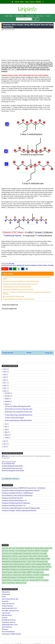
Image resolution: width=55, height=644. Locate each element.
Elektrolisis (38, 551)
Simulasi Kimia (30, 16)
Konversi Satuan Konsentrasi (16, 564)
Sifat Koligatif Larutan (38, 572)
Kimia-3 (35, 562)
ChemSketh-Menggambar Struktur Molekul (12, 466)
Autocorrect (12, 548)
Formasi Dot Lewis (7, 553)
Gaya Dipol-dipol (27, 553)
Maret (6, 432)
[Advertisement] (27, 46)
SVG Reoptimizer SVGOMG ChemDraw (11, 634)
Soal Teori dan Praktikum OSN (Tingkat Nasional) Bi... (18, 406)
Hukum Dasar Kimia (43, 556)
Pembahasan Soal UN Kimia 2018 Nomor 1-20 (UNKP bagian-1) (17, 493)
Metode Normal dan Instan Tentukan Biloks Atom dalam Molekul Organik (21, 281)
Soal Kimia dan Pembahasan (9, 577)
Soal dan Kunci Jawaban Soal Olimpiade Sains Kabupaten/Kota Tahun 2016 (21, 491)
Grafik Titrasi (15, 556)
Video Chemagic (6, 613)
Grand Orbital (5, 601)
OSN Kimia (48, 567)
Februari (7, 435)
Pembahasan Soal (15, 570)
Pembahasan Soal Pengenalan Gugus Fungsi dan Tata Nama (18, 289)
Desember (8, 393)
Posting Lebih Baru (8, 353)
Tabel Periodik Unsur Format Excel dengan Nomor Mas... (19, 409)
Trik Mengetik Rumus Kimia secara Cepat (12, 468)
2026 (5, 369)
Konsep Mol (5, 564)
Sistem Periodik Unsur (27, 575)
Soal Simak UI (40, 577)
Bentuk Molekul (20, 548)
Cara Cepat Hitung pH (21, 551)
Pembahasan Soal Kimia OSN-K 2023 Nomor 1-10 (14, 501)
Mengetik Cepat (46, 564)
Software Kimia (16, 580)
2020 (5, 386)
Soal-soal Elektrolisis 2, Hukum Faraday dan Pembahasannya (17, 496)
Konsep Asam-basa (42, 562)
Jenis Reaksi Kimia (24, 559)
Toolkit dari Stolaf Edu (7, 606)
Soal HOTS (37, 575)
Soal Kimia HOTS (45, 575)
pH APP (4, 597)
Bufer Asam (5, 551)
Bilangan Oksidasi (40, 548)
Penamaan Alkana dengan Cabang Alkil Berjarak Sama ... (19, 415)
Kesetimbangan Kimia (17, 562)
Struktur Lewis (25, 580)
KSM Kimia (32, 559)
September (8, 401)
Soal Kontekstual (22, 577)
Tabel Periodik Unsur (7, 627)
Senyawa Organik (42, 265)
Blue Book (10, 265)
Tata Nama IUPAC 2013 (35, 580)
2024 (5, 375)
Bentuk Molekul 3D (30, 548)
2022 (5, 380)
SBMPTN (29, 572)
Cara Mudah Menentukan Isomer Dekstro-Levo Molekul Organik (18, 299)
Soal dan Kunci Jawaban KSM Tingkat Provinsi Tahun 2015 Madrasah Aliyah (21, 508)
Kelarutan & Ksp (6, 562)
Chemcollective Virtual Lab (8, 622)
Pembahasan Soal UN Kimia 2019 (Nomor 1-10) (14, 506)
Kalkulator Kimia (19, 16)
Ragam (24, 572)
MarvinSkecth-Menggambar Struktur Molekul (13, 471)
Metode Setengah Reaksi (38, 567)
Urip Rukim (11, 264)
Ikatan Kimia (5, 559)
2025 (5, 372)
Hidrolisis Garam (33, 556)
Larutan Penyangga (36, 564)
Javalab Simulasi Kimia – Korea (10, 625)
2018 (5, 391)
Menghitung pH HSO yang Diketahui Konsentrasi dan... (19, 412)
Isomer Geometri (14, 559)
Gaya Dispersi (36, 553)
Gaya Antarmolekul (17, 553)
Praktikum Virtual (17, 572)
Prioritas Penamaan (31, 265)
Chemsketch (31, 551)
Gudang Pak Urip (6, 594)
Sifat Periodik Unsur (7, 575)
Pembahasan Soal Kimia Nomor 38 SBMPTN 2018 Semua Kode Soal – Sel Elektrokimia (24, 488)
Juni (6, 424)
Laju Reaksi (28, 564)
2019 (5, 388)
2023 (5, 377)
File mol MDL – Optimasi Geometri (10, 611)
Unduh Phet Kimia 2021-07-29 (9, 608)
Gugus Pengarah (23, 556)
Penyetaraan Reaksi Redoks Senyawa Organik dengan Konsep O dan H (20, 284)
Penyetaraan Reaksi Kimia (27, 570)
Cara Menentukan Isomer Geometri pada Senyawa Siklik (17, 287)
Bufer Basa (12, 551)
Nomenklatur (20, 265)
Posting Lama (49, 353)
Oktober (7, 399)
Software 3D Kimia (7, 580)
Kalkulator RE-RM (45, 559)
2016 (5, 444)
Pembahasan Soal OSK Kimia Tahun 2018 (12, 498)
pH (25, 583)
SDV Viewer (5, 629)
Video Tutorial (40, 16)
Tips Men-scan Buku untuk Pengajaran (14, 418)
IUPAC (14, 265)
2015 (5, 447)
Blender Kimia (49, 548)
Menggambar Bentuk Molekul (9, 567)
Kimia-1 (25, 562)
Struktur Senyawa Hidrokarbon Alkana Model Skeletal (18, 420)
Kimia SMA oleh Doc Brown (9, 620)
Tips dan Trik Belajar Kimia (8, 464)
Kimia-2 (30, 562)
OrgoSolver (5, 618)
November (8, 396)
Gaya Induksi (44, 553)
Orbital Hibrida (6, 570)
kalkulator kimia (20, 583)
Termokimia (45, 580)
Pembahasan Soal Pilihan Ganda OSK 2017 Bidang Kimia (16, 503)
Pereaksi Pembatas (7, 572)
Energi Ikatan (45, 551)
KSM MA (38, 559)
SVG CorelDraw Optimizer (8, 632)
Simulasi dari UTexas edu (8, 604)
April (6, 429)
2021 (5, 383)
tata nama (51, 265)
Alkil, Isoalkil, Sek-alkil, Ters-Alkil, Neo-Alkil (13, 297)
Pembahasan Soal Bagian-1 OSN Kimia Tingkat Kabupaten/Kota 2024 (19, 511)
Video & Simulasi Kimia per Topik (10, 599)
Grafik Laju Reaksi (7, 556)
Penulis (48, 16)
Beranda (29, 353)
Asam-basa (5, 548)
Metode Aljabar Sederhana (24, 567)
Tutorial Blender (11, 583)
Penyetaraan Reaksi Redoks (42, 570)
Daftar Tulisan (9, 16)
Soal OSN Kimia (31, 577)
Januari (7, 438)
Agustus (7, 404)
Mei (6, 427)
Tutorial (4, 583)
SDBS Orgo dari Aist (7, 615)
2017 (5, 441)
